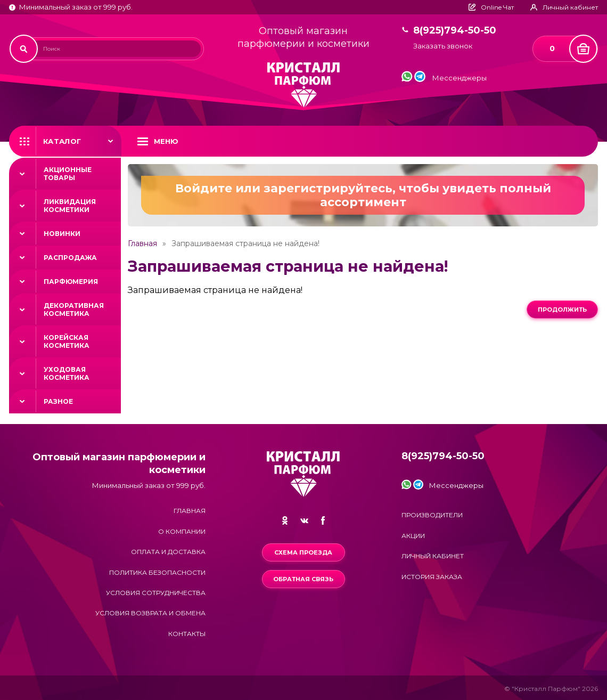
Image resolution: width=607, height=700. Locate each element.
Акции (413, 536)
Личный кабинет (433, 556)
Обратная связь (303, 579)
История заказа (432, 577)
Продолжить (562, 310)
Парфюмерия (71, 282)
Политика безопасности (157, 572)
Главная (142, 243)
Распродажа (70, 258)
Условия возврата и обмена (150, 613)
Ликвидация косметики (70, 206)
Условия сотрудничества (156, 593)
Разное (58, 401)
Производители (432, 515)
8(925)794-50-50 (455, 31)
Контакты (187, 634)
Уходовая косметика (67, 373)
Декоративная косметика (74, 310)
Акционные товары (68, 174)
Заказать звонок (443, 46)
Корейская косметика (67, 341)
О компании (182, 531)
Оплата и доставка (168, 552)
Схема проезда (303, 552)
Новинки (62, 234)
